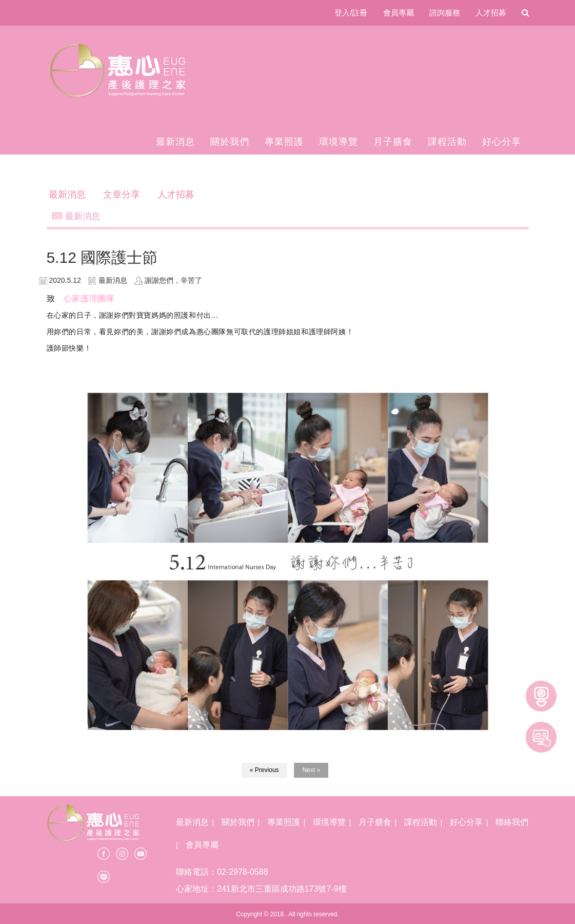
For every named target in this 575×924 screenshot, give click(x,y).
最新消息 (175, 142)
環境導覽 (339, 142)
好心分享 (502, 142)
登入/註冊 (351, 13)
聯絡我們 (512, 822)
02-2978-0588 (243, 872)
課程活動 (447, 142)
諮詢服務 (445, 13)
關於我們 (230, 142)
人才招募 (491, 13)
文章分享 (122, 195)
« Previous (264, 770)
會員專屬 (399, 13)
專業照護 (284, 142)
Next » (311, 770)
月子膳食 (393, 142)
